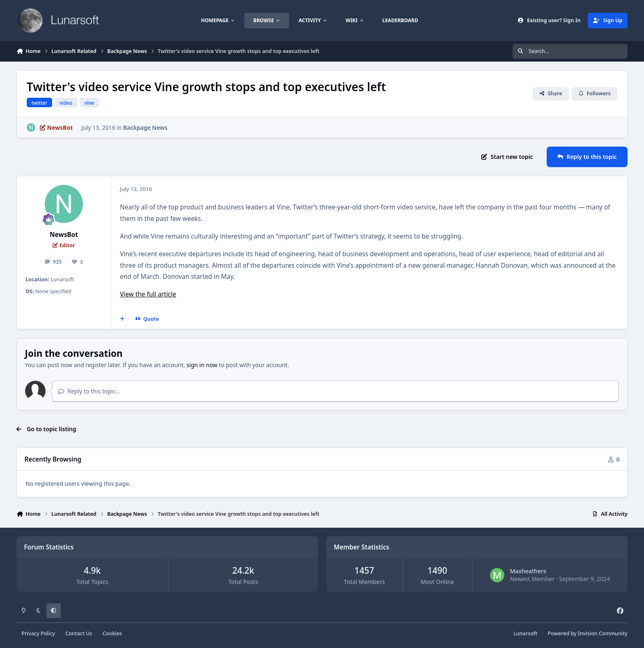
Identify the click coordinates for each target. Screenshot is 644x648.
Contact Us (79, 633)
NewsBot (64, 235)
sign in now (202, 365)
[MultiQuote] (122, 319)
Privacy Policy (38, 633)
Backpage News (145, 128)
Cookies (112, 633)
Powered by (588, 633)
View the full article (148, 294)
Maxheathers (528, 571)
